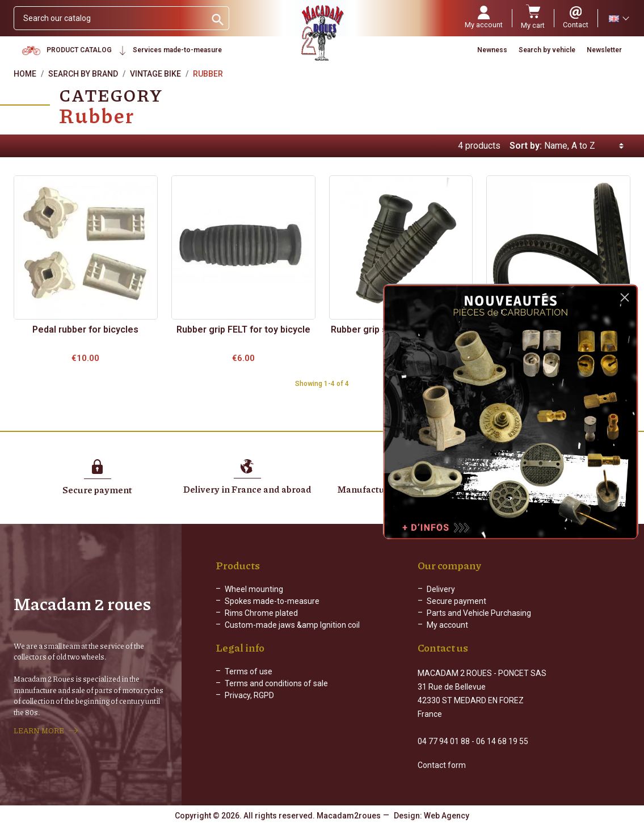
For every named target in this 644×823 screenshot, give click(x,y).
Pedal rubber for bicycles (85, 329)
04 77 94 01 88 (444, 740)
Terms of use (249, 681)
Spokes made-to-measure (272, 601)
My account (447, 625)
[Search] (110, 18)
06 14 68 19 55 (502, 740)
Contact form (442, 764)
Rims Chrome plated (261, 613)
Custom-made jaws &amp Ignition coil (292, 625)
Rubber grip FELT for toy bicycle (243, 329)
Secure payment (456, 601)
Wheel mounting (254, 589)
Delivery (441, 589)
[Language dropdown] (618, 18)
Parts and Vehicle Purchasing (479, 613)
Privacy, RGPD (249, 704)
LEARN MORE (39, 730)
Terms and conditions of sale (276, 692)
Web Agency (447, 814)
